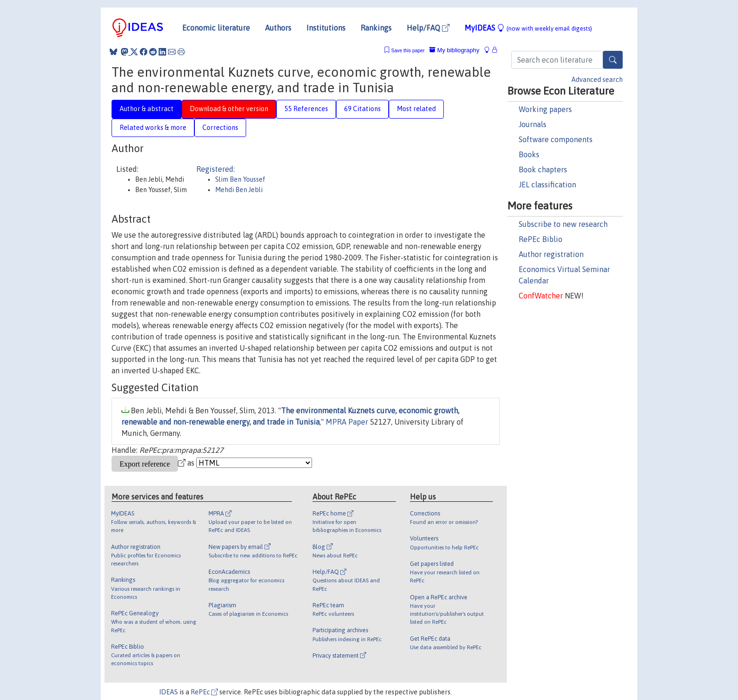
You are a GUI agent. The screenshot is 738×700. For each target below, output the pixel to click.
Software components (556, 139)
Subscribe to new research (563, 224)
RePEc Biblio (541, 239)
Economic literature (216, 28)
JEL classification (547, 185)
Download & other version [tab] (229, 109)
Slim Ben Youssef (240, 179)
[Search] (613, 60)
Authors (278, 28)
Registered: (216, 169)
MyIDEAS (528, 28)
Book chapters (543, 169)
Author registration (551, 254)
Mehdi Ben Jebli (239, 190)
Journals (533, 124)
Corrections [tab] (220, 128)
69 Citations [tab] (362, 109)
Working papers (545, 109)
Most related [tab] (416, 109)
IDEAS (168, 692)
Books (529, 154)
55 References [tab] (306, 109)
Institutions (326, 28)
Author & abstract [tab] (147, 109)
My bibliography (454, 50)
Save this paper (408, 51)
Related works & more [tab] (153, 128)
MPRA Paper (347, 422)
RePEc (204, 692)
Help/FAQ (428, 28)
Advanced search (597, 80)
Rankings (376, 28)
